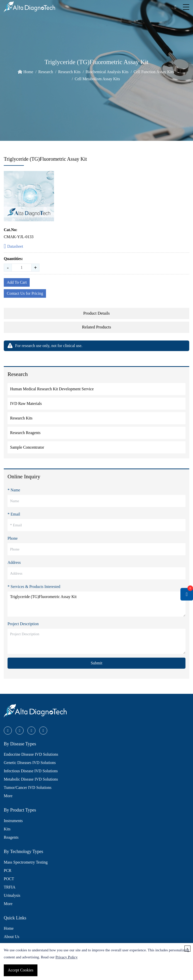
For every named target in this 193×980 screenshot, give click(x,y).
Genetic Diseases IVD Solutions (30, 763)
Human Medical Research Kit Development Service (52, 389)
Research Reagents (25, 433)
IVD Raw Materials (26, 403)
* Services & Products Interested (34, 587)
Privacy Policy (67, 957)
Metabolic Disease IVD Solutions (31, 779)
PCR (8, 870)
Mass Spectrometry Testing (26, 862)
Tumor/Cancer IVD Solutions (28, 787)
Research (46, 72)
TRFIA (10, 887)
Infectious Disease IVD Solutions (31, 771)
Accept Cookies (21, 970)
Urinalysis (12, 895)
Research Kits (69, 72)
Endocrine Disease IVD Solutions (31, 754)
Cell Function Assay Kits (154, 72)
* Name (14, 490)
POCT (9, 879)
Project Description (23, 624)
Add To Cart (17, 282)
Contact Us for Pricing (25, 293)
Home (28, 72)
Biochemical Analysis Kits (107, 72)
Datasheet (13, 247)
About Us (12, 937)
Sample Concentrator (27, 447)
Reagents (11, 837)
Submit (96, 663)
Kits (7, 829)
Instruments (13, 821)
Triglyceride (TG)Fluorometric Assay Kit (96, 604)
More (8, 796)
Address (14, 562)
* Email (14, 514)
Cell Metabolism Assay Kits (97, 79)
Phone (13, 538)
